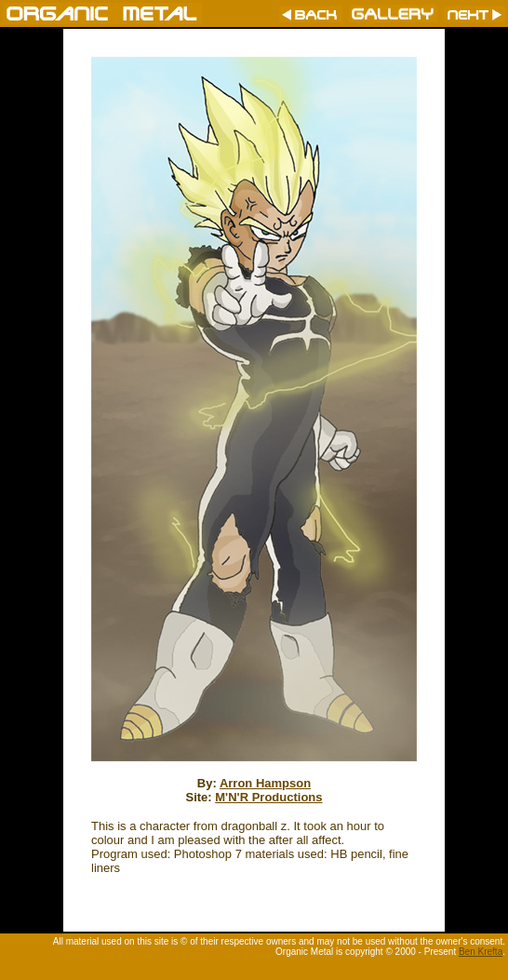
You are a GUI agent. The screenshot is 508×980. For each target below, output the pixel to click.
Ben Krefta (481, 952)
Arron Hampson (265, 783)
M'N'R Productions (268, 797)
